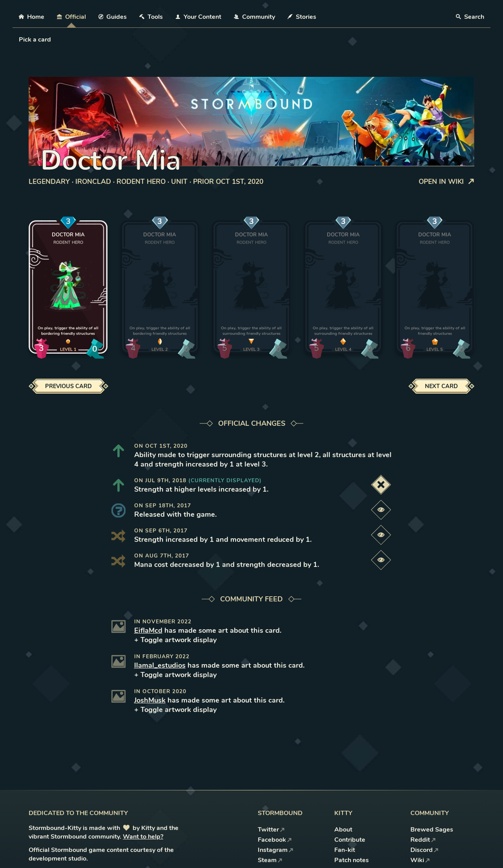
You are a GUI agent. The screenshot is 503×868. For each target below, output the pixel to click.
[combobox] (20, 40)
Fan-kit (345, 850)
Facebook (275, 840)
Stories (302, 17)
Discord (425, 850)
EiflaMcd (148, 630)
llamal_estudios (160, 665)
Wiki (420, 860)
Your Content (198, 17)
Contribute (350, 840)
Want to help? (143, 837)
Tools (151, 17)
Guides (113, 17)
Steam (270, 860)
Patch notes (352, 860)
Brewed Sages (432, 830)
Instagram (276, 850)
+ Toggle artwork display (175, 640)
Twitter (271, 830)
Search (470, 17)
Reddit (423, 840)
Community (254, 17)
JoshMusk (150, 700)
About (343, 830)
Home (32, 17)
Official (71, 17)
